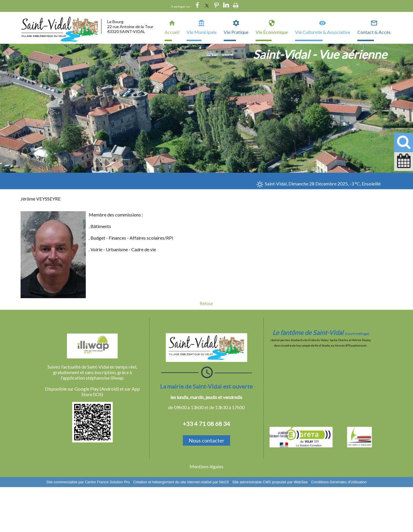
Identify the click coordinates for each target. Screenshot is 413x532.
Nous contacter (206, 440)
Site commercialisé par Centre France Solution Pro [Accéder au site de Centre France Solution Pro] (88, 482)
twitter (207, 5)
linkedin (226, 5)
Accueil (172, 32)
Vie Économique (272, 32)
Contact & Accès (374, 32)
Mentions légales (206, 466)
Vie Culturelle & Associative (323, 32)
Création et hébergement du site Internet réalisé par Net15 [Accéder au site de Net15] (181, 482)
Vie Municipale (202, 32)
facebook (197, 5)
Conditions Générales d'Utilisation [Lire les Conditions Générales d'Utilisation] (339, 482)
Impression (236, 4)
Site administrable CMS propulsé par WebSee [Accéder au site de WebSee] (270, 482)
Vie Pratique (236, 32)
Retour (206, 303)
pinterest (216, 5)
